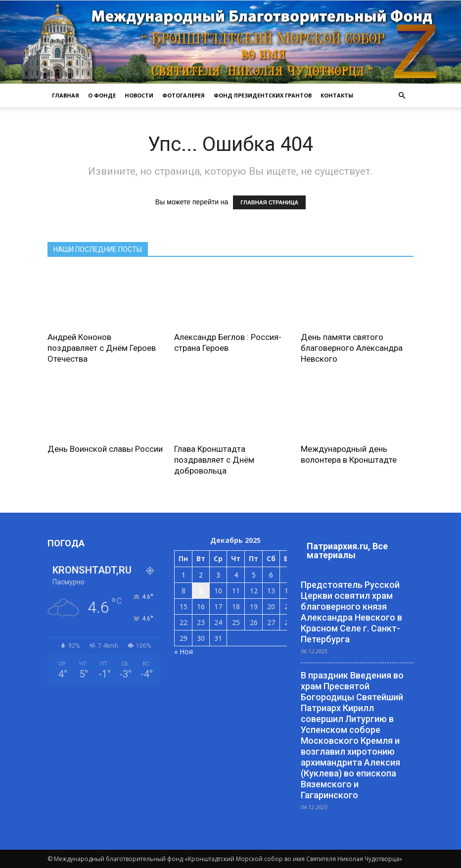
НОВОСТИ (139, 95)
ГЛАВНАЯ (66, 95)
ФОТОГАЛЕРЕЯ (184, 95)
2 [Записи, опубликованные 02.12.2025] (201, 575)
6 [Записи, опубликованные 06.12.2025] (271, 575)
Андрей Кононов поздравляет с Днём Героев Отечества (102, 348)
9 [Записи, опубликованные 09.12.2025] (201, 591)
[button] (402, 96)
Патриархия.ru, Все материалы (347, 551)
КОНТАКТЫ (337, 95)
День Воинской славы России (105, 449)
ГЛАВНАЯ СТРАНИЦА (269, 202)
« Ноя (184, 651)
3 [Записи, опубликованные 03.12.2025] (218, 575)
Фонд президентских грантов (263, 95)
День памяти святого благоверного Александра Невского (352, 348)
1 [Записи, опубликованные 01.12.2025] (184, 575)
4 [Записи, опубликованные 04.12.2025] (236, 575)
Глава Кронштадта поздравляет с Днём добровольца (214, 460)
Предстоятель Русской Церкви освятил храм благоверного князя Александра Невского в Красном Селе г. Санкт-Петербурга (351, 612)
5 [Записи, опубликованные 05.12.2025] (254, 575)
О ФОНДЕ (102, 95)
